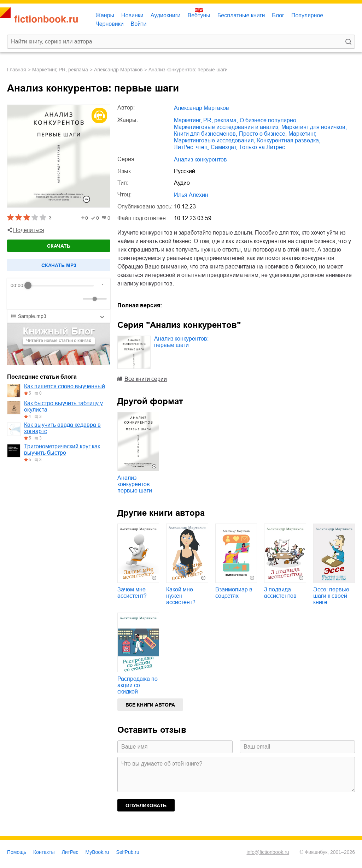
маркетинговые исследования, (215, 140)
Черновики (110, 24)
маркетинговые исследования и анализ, (227, 127)
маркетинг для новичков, (314, 127)
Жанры (105, 15)
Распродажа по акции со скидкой (138, 685)
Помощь (17, 852)
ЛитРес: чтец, (191, 147)
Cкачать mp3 (59, 265)
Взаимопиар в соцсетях (234, 593)
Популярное (307, 15)
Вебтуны (199, 15)
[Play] (33, 299)
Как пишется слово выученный (65, 386)
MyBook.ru (97, 852)
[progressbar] (61, 285)
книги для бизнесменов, (206, 134)
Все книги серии (146, 379)
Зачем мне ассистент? (132, 593)
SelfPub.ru (127, 852)
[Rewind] (18, 299)
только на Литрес (262, 147)
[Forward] (49, 299)
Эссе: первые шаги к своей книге (331, 596)
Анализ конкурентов (200, 160)
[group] (59, 294)
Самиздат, (224, 147)
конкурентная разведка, (289, 140)
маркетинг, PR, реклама (60, 70)
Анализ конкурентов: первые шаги (181, 342)
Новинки (132, 15)
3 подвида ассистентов (280, 593)
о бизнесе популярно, (269, 120)
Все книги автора (150, 705)
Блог (278, 15)
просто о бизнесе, (263, 134)
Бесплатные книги (241, 15)
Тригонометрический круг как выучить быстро (62, 450)
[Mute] (76, 299)
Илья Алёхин (191, 195)
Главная (17, 70)
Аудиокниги (166, 15)
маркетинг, (302, 134)
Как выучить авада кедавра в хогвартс (62, 428)
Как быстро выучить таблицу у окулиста (63, 406)
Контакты (44, 852)
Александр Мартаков (118, 70)
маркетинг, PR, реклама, (206, 120)
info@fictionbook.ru (268, 852)
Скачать (59, 246)
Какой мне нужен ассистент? (181, 596)
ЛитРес (70, 852)
